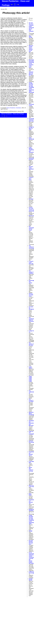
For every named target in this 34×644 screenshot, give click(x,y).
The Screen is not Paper (31, 400)
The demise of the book (31, 344)
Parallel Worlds (31, 579)
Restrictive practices (31, 159)
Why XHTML (31, 37)
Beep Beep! (30, 494)
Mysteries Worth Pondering (31, 413)
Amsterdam (18, 108)
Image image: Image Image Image (30, 379)
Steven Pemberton (11, 108)
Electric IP (31, 216)
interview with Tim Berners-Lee (31, 74)
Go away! (31, 199)
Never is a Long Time (31, 486)
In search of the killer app (31, 262)
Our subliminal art (31, 392)
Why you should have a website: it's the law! (31, 49)
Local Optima (31, 367)
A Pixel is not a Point (31, 179)
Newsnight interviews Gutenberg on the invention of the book (31, 64)
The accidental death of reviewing (31, 319)
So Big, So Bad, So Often (31, 128)
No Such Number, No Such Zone (31, 542)
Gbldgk (31, 531)
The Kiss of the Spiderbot (31, 168)
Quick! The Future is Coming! (31, 469)
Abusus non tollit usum (31, 295)
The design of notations (31, 272)
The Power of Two (31, 105)
